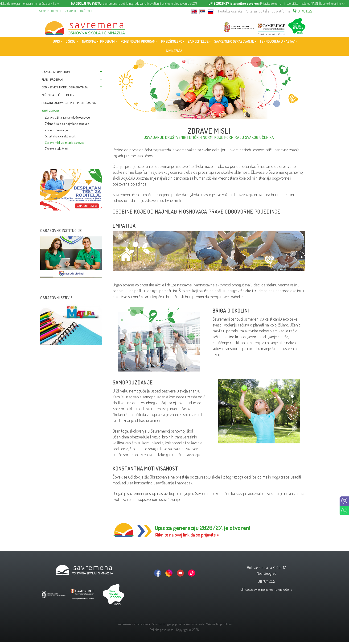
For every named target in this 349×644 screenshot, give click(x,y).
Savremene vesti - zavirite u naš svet (66, 11)
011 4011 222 (305, 11)
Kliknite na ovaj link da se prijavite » (187, 535)
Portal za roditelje (257, 11)
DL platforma (281, 11)
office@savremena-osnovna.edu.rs (266, 589)
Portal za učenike (230, 11)
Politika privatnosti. (162, 630)
